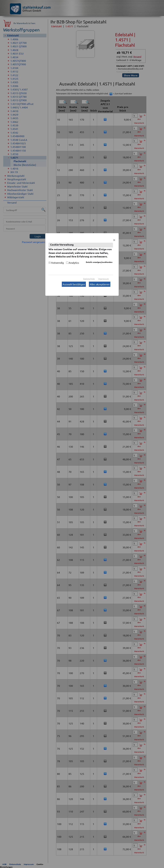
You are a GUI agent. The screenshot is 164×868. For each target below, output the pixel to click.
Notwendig (57, 263)
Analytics (74, 263)
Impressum (104, 279)
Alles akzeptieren (100, 284)
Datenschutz (89, 279)
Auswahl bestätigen (74, 284)
